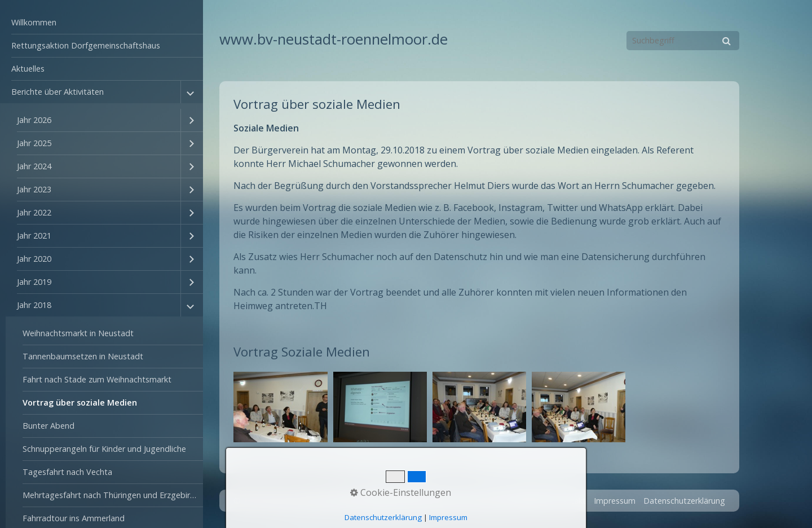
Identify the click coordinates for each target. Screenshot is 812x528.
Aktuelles (28, 69)
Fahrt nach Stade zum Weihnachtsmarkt (97, 379)
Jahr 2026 (34, 120)
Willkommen (34, 22)
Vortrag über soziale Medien (80, 402)
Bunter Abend (48, 426)
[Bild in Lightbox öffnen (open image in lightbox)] (280, 407)
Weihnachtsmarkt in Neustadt (78, 333)
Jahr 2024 (34, 166)
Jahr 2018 (34, 305)
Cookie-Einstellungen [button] (401, 492)
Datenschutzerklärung (684, 501)
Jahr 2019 (34, 282)
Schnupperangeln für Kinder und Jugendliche (104, 449)
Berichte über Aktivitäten (58, 92)
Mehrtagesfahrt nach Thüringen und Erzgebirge (111, 495)
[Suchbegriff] (683, 41)
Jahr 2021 (34, 236)
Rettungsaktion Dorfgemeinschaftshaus (86, 45)
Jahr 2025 (34, 143)
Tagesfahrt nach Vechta (67, 472)
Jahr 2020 (34, 259)
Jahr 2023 (34, 189)
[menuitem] (101, 23)
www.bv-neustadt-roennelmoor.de (334, 39)
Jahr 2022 (34, 212)
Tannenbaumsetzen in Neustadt (83, 356)
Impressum (615, 501)
